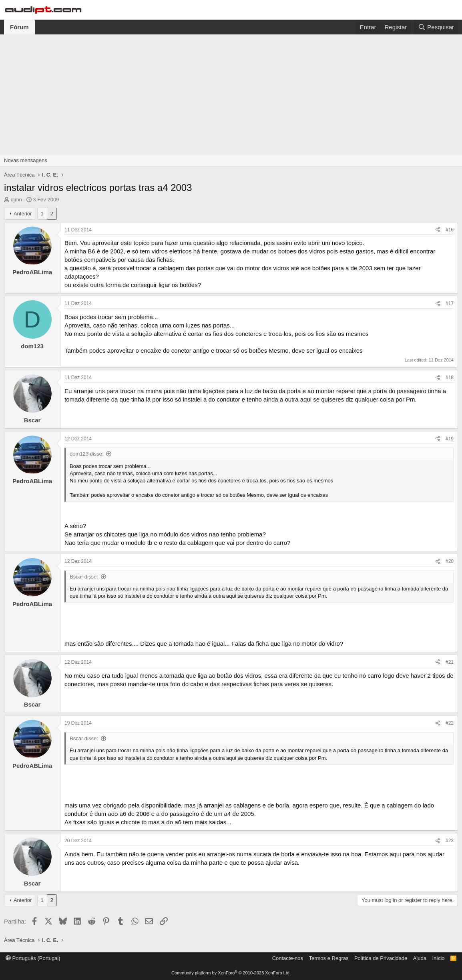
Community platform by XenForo (231, 973)
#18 (450, 378)
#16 (450, 230)
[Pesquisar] (436, 27)
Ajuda (420, 958)
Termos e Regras (328, 958)
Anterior (23, 214)
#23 (450, 841)
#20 (450, 561)
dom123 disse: (87, 454)
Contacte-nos (288, 958)
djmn (16, 200)
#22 (450, 723)
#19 (450, 439)
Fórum (19, 27)
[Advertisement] (231, 94)
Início (438, 958)
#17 (450, 303)
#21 (450, 662)
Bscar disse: (84, 577)
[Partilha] (438, 230)
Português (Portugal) (33, 958)
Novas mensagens (26, 160)
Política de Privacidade (381, 958)
